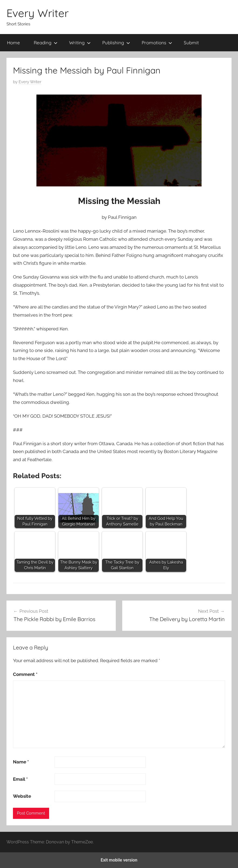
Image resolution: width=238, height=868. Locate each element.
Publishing (116, 43)
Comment (25, 674)
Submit (191, 43)
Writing (80, 43)
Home (13, 43)
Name (21, 762)
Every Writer (38, 13)
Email (20, 779)
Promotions (157, 43)
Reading (46, 43)
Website (22, 796)
